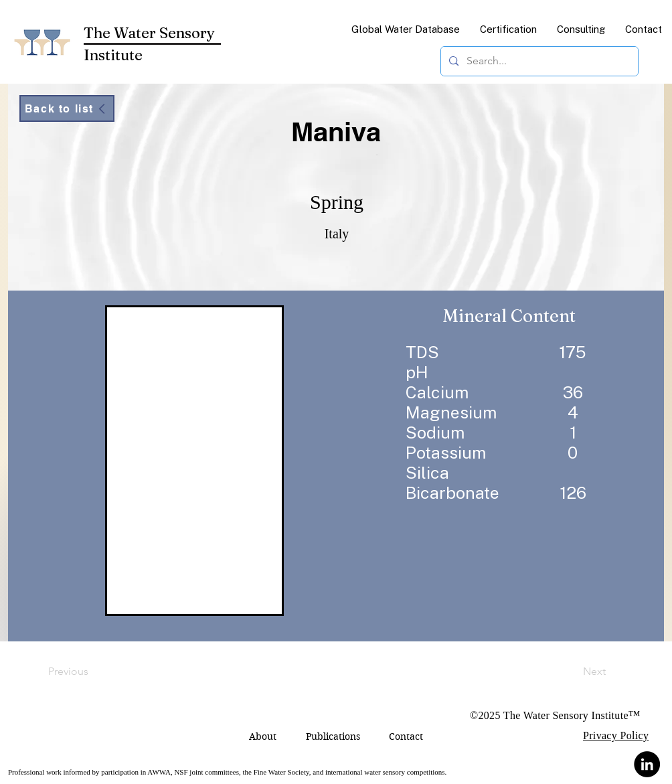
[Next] (572, 672)
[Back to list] (67, 108)
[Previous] (92, 672)
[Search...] (538, 61)
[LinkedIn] (647, 764)
